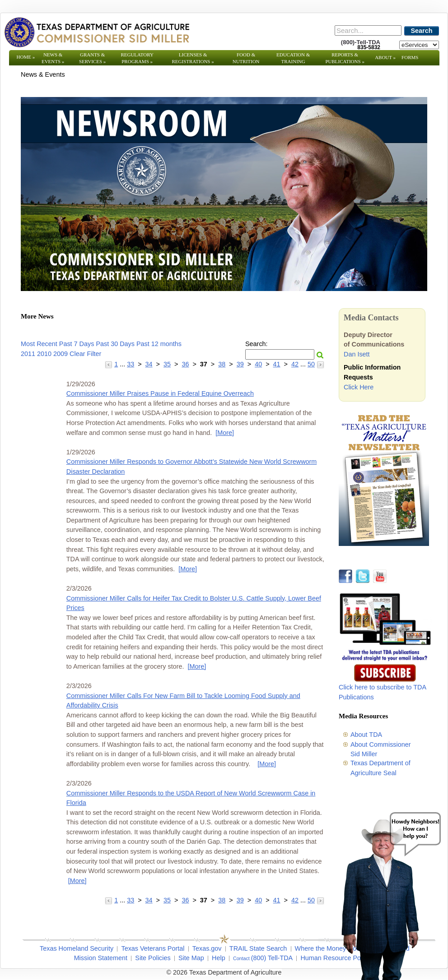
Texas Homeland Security (77, 948)
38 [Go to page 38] (222, 364)
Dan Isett (357, 354)
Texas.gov (207, 948)
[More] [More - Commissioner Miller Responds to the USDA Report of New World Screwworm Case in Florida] (77, 881)
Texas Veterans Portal (153, 948)
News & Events (53, 58)
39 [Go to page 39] (240, 364)
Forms (410, 57)
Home (26, 57)
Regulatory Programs (137, 58)
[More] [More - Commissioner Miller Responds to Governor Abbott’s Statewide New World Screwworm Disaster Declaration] (188, 569)
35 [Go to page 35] (167, 364)
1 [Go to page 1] (116, 364)
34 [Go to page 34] (149, 364)
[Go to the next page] (320, 364)
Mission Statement (101, 958)
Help (219, 958)
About (385, 57)
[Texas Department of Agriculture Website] (96, 32)
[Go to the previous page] (110, 364)
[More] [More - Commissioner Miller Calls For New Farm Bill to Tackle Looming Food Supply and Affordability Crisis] (267, 764)
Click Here (359, 387)
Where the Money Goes (329, 948)
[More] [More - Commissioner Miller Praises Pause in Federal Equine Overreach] (225, 433)
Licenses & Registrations (193, 58)
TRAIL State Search (258, 948)
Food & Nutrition (246, 58)
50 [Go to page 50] (311, 364)
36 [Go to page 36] (185, 364)
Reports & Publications (345, 58)
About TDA (366, 735)
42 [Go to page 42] (295, 364)
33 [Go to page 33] (131, 364)
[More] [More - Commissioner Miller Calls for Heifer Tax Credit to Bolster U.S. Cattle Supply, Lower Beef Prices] (197, 666)
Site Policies (153, 958)
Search (422, 31)
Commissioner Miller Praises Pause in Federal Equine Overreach (160, 393)
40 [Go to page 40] (258, 364)
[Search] (368, 30)
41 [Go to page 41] (277, 364)
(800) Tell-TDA (272, 958)
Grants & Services (92, 58)
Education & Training (293, 58)
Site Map (191, 958)
